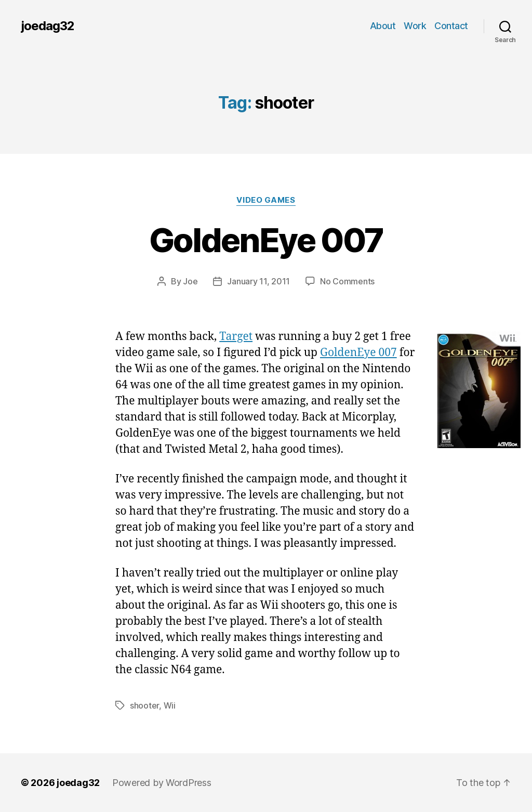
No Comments (347, 281)
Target (236, 337)
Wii (170, 705)
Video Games (266, 200)
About (383, 26)
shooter (144, 705)
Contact (451, 26)
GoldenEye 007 (266, 240)
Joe (190, 281)
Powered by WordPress (162, 783)
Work (415, 26)
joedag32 (48, 26)
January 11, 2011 (258, 281)
